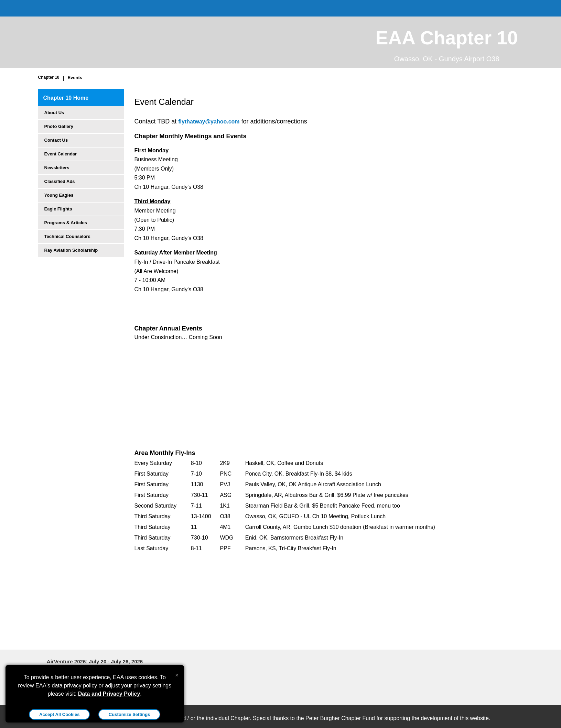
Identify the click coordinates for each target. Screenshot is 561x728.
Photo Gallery (59, 126)
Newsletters (57, 168)
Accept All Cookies (59, 714)
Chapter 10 (49, 77)
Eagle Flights (58, 209)
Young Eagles (59, 195)
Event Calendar (61, 154)
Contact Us (56, 140)
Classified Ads (60, 181)
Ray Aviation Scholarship (71, 250)
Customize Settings (130, 714)
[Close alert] (177, 674)
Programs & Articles (66, 223)
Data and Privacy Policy (109, 694)
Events (75, 78)
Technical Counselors (67, 236)
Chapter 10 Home (66, 98)
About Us (54, 113)
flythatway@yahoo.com (209, 122)
